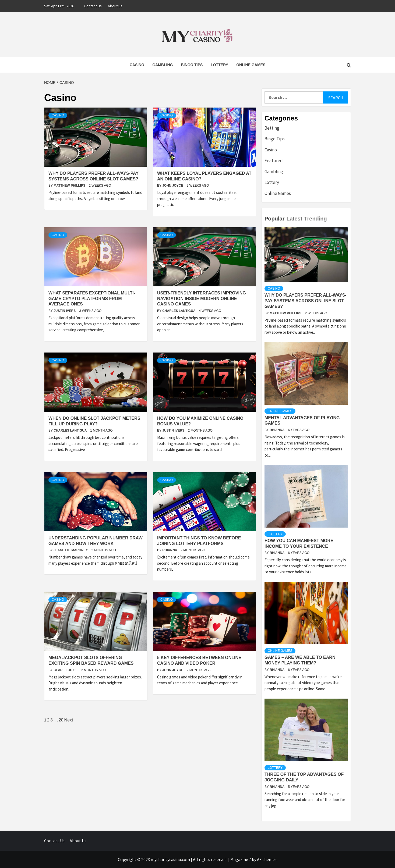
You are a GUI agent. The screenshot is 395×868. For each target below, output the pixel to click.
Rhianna (170, 550)
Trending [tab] (315, 219)
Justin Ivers (65, 311)
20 (61, 720)
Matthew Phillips (70, 186)
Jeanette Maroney (71, 550)
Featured (274, 161)
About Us (115, 6)
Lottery (219, 65)
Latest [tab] (294, 219)
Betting (272, 128)
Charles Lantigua (179, 311)
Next (69, 720)
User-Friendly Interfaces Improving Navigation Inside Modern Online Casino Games (202, 299)
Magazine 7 (241, 859)
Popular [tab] (274, 219)
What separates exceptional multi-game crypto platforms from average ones (92, 299)
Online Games (251, 65)
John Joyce (173, 186)
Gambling (163, 65)
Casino (137, 65)
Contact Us (93, 6)
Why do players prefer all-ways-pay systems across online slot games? (306, 301)
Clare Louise (66, 670)
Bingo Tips (192, 65)
